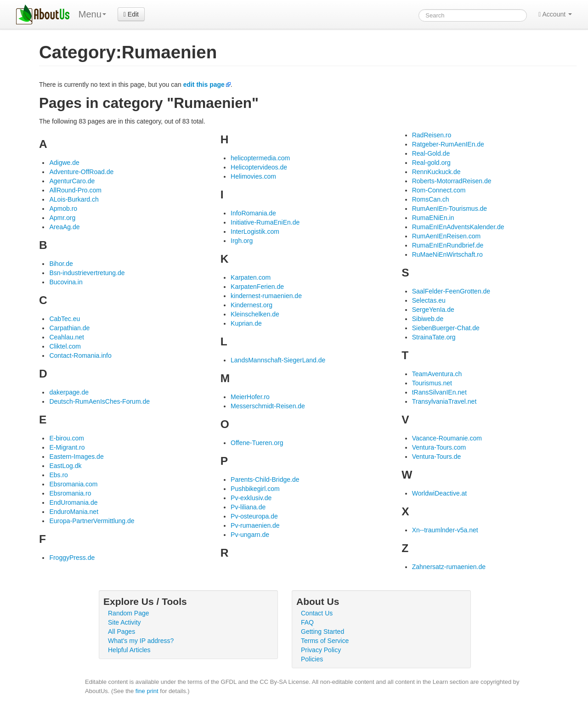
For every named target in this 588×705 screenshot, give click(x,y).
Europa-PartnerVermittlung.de (92, 521)
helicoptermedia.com (260, 158)
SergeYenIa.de (433, 310)
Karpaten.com (251, 277)
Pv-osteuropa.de (254, 516)
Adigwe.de (64, 163)
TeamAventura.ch (437, 374)
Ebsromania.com (73, 484)
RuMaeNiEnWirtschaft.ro (447, 254)
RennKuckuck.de (436, 172)
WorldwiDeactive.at (440, 493)
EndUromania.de (73, 502)
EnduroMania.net (74, 512)
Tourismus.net (432, 383)
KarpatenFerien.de (257, 287)
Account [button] (555, 14)
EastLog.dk (65, 466)
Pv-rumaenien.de (255, 525)
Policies (312, 659)
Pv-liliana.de (248, 507)
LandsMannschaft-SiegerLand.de (278, 360)
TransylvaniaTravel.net (444, 401)
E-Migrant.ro (67, 447)
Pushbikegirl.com (255, 489)
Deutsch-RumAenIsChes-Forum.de (99, 401)
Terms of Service (325, 641)
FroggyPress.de (72, 558)
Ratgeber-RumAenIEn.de (448, 144)
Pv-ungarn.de (250, 535)
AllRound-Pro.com (75, 190)
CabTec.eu (65, 319)
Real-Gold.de (431, 153)
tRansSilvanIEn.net (439, 392)
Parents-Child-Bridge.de (265, 479)
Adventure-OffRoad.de (81, 172)
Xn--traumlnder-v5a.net (445, 530)
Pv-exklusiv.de (251, 498)
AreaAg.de (64, 227)
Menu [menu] (92, 14)
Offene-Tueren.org (257, 443)
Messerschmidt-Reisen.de (268, 406)
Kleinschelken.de (255, 314)
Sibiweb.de (428, 319)
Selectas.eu (429, 300)
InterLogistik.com (255, 231)
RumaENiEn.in (433, 218)
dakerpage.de (69, 392)
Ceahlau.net (67, 337)
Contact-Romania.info (80, 355)
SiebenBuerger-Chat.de (446, 328)
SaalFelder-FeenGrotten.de (451, 291)
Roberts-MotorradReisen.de (452, 181)
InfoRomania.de (253, 213)
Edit (131, 14)
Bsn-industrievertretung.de (87, 273)
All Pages (122, 632)
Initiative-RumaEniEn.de (265, 222)
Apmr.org (62, 218)
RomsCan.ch (431, 199)
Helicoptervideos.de (259, 167)
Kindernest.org (252, 305)
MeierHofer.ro (250, 397)
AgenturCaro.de (72, 181)
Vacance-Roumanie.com (447, 438)
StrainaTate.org (434, 337)
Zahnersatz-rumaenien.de (449, 567)
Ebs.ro (58, 475)
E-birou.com (66, 438)
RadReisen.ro (432, 135)
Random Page (129, 613)
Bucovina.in (66, 282)
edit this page (204, 85)
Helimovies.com (253, 176)
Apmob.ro (63, 209)
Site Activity (124, 622)
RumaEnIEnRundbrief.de (448, 245)
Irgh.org (242, 241)
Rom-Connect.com (439, 190)
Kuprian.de (246, 323)
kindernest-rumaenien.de (266, 296)
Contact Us (317, 613)
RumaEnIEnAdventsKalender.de (458, 227)
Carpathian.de (69, 328)
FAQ (307, 622)
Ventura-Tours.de (437, 457)
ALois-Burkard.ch (74, 199)
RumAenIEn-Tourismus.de (449, 209)
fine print (147, 691)
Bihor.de (61, 264)
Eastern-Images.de (76, 457)
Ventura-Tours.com (439, 447)
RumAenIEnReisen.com (446, 236)
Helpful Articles (129, 650)
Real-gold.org (431, 163)
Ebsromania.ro (70, 493)
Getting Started (322, 632)
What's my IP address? (141, 641)
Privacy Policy (321, 650)
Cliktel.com (65, 346)
